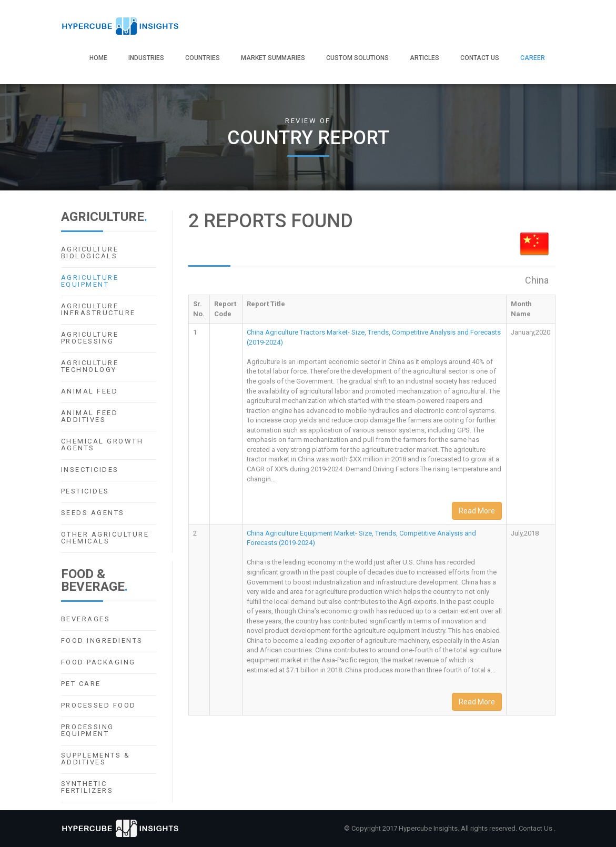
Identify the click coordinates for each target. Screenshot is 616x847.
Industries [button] (146, 58)
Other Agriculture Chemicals (105, 538)
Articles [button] (425, 58)
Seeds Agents (93, 513)
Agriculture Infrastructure (98, 309)
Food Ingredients (102, 641)
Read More (477, 511)
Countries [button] (203, 58)
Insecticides (90, 470)
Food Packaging (98, 662)
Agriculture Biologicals (90, 253)
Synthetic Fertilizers (87, 787)
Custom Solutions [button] (357, 58)
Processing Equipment (88, 730)
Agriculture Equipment (90, 281)
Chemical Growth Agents (102, 445)
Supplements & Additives (96, 759)
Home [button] (98, 58)
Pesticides (85, 491)
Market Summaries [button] (273, 58)
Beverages (86, 619)
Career (533, 58)
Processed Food (99, 705)
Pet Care (81, 684)
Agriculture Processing (90, 338)
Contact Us (536, 828)
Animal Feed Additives (90, 416)
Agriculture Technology (90, 366)
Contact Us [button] (480, 58)
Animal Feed (90, 391)
